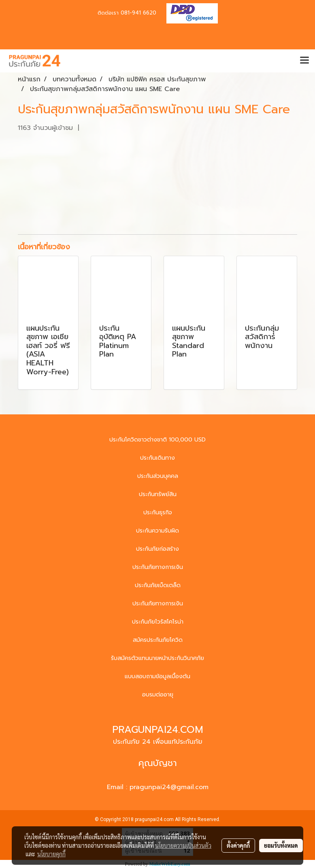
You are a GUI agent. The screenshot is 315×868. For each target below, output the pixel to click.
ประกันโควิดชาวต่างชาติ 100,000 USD (157, 440)
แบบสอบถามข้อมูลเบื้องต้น (157, 676)
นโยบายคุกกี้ (51, 854)
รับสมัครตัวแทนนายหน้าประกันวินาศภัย (157, 658)
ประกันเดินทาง (157, 458)
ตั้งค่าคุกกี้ (238, 845)
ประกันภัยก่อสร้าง (157, 549)
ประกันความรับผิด (157, 531)
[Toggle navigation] (304, 61)
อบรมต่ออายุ (158, 695)
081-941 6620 (138, 13)
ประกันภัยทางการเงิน (158, 567)
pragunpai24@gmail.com (169, 787)
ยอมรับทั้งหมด (281, 845)
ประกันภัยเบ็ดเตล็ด (158, 585)
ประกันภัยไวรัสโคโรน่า (158, 622)
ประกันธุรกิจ (158, 513)
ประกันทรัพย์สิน (158, 494)
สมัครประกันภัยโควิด (158, 640)
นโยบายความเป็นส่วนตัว (183, 845)
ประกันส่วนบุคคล (158, 476)
